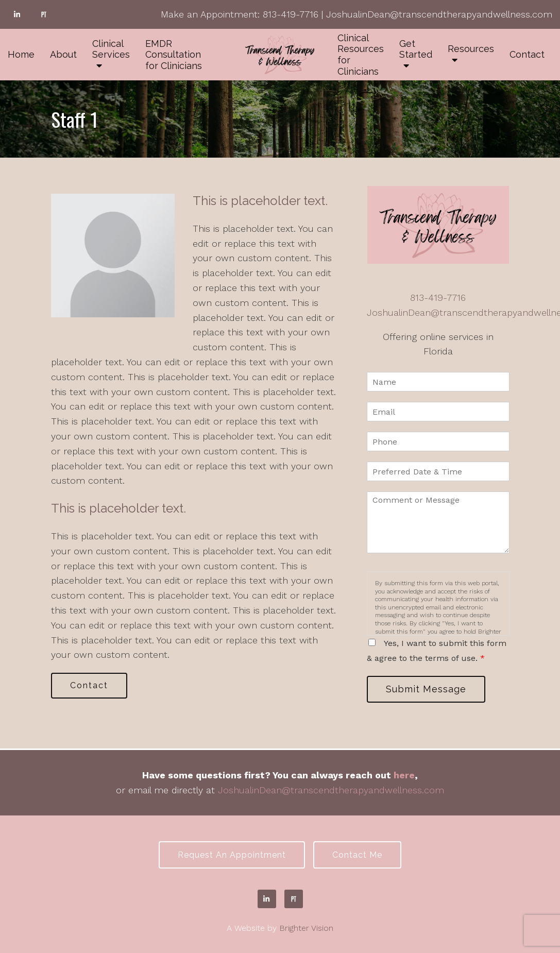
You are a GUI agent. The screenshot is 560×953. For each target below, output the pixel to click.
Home (21, 54)
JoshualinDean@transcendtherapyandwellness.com (439, 14)
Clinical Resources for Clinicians (361, 55)
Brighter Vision (306, 928)
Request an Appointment (232, 855)
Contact (527, 54)
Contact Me (357, 855)
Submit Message (426, 689)
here (404, 775)
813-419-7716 (291, 14)
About (63, 54)
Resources (471, 49)
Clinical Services (111, 49)
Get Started (416, 49)
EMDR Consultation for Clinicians (174, 55)
